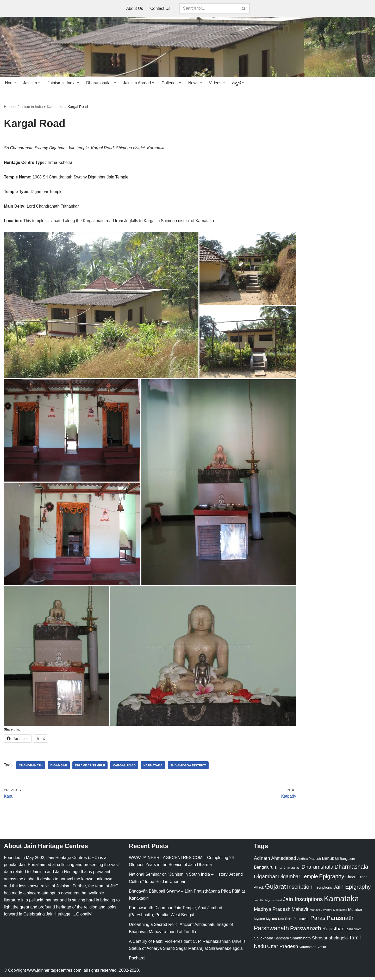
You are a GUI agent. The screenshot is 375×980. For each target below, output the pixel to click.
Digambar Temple (91, 768)
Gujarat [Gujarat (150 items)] (276, 890)
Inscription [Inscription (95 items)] (300, 890)
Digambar (60, 768)
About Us (134, 8)
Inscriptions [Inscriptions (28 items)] (323, 891)
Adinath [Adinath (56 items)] (262, 861)
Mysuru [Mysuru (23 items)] (271, 922)
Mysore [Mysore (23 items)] (259, 922)
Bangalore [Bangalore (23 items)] (347, 861)
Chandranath (31, 768)
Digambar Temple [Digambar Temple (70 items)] (298, 880)
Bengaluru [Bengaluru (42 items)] (264, 870)
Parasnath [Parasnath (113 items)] (340, 921)
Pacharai (137, 961)
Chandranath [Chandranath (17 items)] (292, 871)
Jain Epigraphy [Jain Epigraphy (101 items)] (352, 890)
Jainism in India (30, 107)
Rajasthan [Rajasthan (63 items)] (333, 931)
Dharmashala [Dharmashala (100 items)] (351, 870)
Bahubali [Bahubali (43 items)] (330, 861)
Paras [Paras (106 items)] (318, 921)
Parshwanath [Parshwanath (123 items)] (271, 931)
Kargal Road (126, 768)
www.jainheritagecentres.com (54, 973)
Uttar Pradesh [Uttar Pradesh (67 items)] (283, 949)
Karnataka (55, 107)
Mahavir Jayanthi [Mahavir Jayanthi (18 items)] (321, 913)
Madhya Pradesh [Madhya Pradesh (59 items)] (272, 912)
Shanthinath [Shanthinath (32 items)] (300, 941)
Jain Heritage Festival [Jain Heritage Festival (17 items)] (268, 903)
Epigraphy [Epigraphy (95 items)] (332, 880)
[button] (40, 83)
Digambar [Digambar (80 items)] (265, 880)
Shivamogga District (192, 768)
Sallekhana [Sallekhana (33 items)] (264, 941)
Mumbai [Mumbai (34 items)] (355, 912)
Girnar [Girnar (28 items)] (350, 880)
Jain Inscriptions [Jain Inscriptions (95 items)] (303, 902)
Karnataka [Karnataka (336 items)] (341, 901)
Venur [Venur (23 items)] (322, 950)
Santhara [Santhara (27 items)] (282, 941)
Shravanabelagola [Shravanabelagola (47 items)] (330, 941)
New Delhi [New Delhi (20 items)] (285, 922)
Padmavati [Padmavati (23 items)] (301, 922)
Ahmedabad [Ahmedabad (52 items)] (283, 861)
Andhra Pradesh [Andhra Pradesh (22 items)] (309, 862)
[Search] (209, 8)
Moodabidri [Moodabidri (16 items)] (340, 913)
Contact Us (161, 8)
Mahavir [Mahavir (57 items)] (300, 912)
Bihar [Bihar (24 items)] (279, 871)
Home (11, 83)
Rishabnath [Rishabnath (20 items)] (353, 932)
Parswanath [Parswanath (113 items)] (306, 931)
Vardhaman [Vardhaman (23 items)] (308, 950)
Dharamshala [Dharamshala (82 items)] (317, 870)
